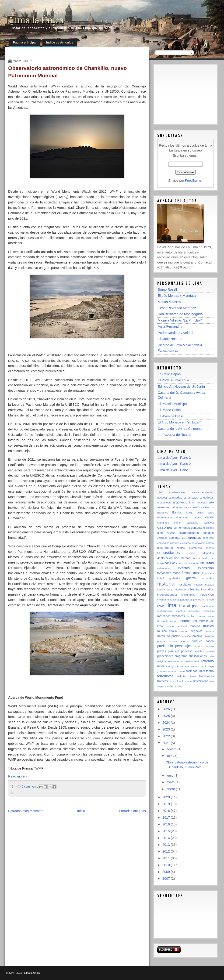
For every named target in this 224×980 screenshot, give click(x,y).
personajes (183, 646)
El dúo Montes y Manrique (177, 296)
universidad (201, 681)
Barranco (163, 513)
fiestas (187, 573)
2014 (167, 838)
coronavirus (198, 543)
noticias (209, 631)
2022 (167, 736)
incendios (207, 589)
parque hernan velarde (173, 641)
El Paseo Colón (169, 410)
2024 (167, 723)
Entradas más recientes (26, 811)
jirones (197, 600)
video (171, 686)
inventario (163, 600)
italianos (175, 600)
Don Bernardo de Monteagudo (180, 314)
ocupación (173, 636)
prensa (210, 651)
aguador (162, 498)
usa (212, 681)
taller (202, 671)
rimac (161, 666)
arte (211, 502)
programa (181, 656)
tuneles (181, 681)
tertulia (181, 676)
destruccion (165, 558)
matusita (209, 611)
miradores (178, 616)
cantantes (163, 523)
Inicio (81, 811)
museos (195, 626)
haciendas (208, 578)
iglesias (193, 589)
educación (182, 563)
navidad (184, 631)
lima (171, 605)
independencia (167, 595)
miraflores (192, 616)
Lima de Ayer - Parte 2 (174, 464)
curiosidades (168, 553)
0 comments (30, 787)
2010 (167, 865)
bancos (209, 507)
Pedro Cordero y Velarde (176, 333)
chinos (210, 528)
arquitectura (182, 502)
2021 (167, 743)
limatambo (208, 606)
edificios (170, 563)
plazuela (174, 651)
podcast (186, 651)
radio (211, 656)
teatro (210, 671)
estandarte (164, 568)
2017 (167, 817)
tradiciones (206, 676)
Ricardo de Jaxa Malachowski (180, 345)
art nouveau (200, 503)
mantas (181, 611)
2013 (167, 845)
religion (162, 661)
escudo (194, 563)
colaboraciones (189, 533)
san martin (201, 666)
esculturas (206, 563)
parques (197, 641)
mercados (164, 616)
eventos (184, 568)
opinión (186, 636)
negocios (196, 631)
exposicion (206, 568)
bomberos (182, 517)
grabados (175, 578)
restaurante (192, 661)
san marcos (187, 666)
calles (209, 517)
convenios (163, 543)
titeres (192, 676)
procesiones (165, 656)
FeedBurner (194, 181)
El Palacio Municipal (173, 404)
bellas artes (205, 513)
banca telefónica (194, 507)
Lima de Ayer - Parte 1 (174, 470)
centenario (198, 528)
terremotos (165, 676)
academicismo (177, 492)
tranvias (163, 681)
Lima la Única (37, 20)
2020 (167, 797)
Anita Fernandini (170, 326)
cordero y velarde (180, 543)
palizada (209, 636)
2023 (167, 729)
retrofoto (208, 661)
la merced (208, 600)
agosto (172, 749)
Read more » (18, 776)
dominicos (198, 558)
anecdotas (207, 497)
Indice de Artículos (60, 42)
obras (161, 636)
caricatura (192, 523)
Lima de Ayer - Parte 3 (174, 458)
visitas (179, 686)
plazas (162, 651)
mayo (171, 782)
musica (208, 626)
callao (197, 517)
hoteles (198, 585)
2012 (167, 851)
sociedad (191, 671)
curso (192, 553)
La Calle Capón (169, 374)
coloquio (162, 538)
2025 (167, 716)
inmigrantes (188, 595)
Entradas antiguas (132, 811)
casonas (165, 527)
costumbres (165, 548)
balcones (177, 507)
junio (170, 775)
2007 (167, 879)
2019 (167, 804)
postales (199, 651)
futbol (161, 578)
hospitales (185, 584)
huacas (209, 585)
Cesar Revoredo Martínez (177, 308)
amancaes (191, 497)
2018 (167, 811)
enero (171, 789)
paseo (210, 641)
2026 (167, 709)
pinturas (199, 646)
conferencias (191, 538)
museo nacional (176, 626)
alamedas (175, 497)
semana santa (176, 671)
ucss (189, 681)
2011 (167, 858)
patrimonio (165, 646)
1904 (160, 492)
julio (170, 756)
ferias (176, 573)
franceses (208, 573)
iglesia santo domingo (171, 589)
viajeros (162, 686)
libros (161, 606)
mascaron (194, 611)
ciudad (171, 533)
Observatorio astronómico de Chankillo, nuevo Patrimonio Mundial (67, 72)
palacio (197, 636)
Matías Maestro (169, 302)
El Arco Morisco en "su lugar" (179, 422)
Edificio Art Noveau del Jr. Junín (181, 387)
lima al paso (189, 606)
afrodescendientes (203, 492)
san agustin (172, 666)
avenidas (163, 507)
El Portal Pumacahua (173, 380)
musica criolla (167, 631)
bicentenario (164, 517)
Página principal (25, 42)
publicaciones (198, 656)
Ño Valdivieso (168, 351)
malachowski (165, 611)
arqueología (164, 503)
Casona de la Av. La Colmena (180, 429)
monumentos (187, 621)
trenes (172, 681)
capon (178, 523)
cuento (210, 548)
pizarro (210, 646)
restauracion (176, 661)
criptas (181, 548)
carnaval (209, 523)
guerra (191, 578)
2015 (167, 831)
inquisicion (207, 595)
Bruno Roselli (168, 289)
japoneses (186, 600)
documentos (182, 558)
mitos (202, 616)
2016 (167, 824)
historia (166, 584)
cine (160, 533)
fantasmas (164, 573)
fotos (197, 573)
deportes (208, 553)
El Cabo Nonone (170, 339)
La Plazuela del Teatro (174, 435)
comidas (175, 538)
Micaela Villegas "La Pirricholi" (180, 320)
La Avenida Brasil (171, 416)
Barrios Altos (182, 512)
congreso (208, 538)
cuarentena (195, 548)
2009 (167, 872)
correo (210, 543)
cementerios (182, 528)
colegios (208, 533)
